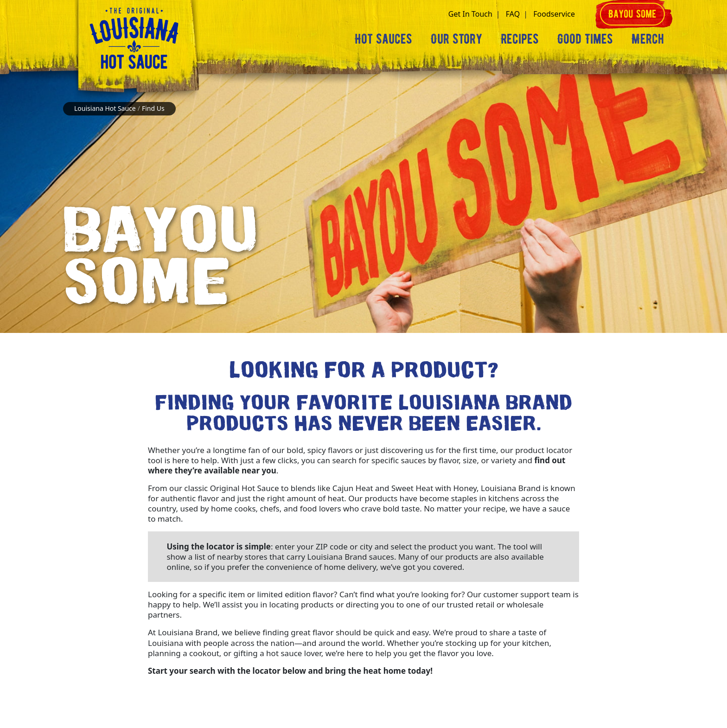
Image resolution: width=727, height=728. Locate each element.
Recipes (520, 39)
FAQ (513, 14)
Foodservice (554, 14)
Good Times (585, 39)
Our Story (456, 39)
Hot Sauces (383, 39)
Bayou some (632, 14)
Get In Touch (470, 14)
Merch (648, 39)
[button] (587, 14)
